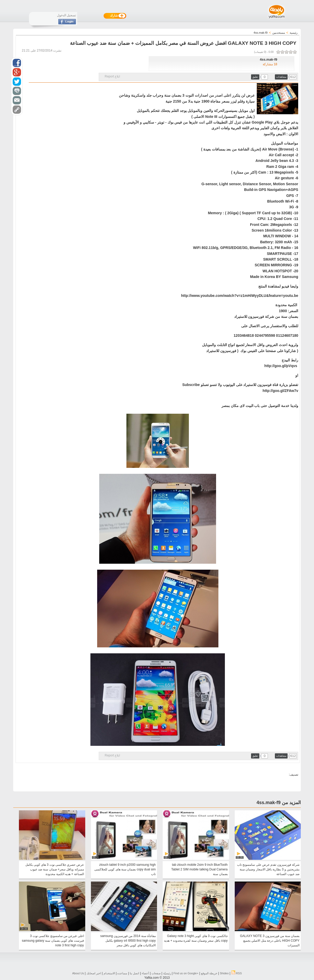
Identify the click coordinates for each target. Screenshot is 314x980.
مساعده (122, 973)
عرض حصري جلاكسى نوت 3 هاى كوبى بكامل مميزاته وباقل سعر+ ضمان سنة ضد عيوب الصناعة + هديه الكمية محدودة (55, 869)
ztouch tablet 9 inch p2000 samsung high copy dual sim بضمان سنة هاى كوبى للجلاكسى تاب (125, 869)
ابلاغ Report (112, 76)
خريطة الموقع (209, 973)
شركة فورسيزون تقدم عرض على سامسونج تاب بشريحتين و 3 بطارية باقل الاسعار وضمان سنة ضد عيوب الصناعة (268, 869)
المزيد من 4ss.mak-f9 (279, 803)
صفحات (156, 973)
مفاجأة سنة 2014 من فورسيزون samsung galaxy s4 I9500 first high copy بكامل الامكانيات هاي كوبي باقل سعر (128, 941)
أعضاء (145, 973)
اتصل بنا (134, 973)
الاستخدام (109, 973)
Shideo (224, 973)
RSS (237, 973)
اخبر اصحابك (94, 973)
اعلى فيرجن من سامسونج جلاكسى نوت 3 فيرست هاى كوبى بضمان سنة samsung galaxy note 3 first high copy (53, 941)
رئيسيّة (167, 973)
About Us (78, 973)
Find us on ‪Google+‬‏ (186, 973)
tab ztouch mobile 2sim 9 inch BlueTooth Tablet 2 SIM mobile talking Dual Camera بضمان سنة (199, 869)
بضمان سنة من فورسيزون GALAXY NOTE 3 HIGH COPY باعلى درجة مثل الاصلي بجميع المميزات (270, 941)
